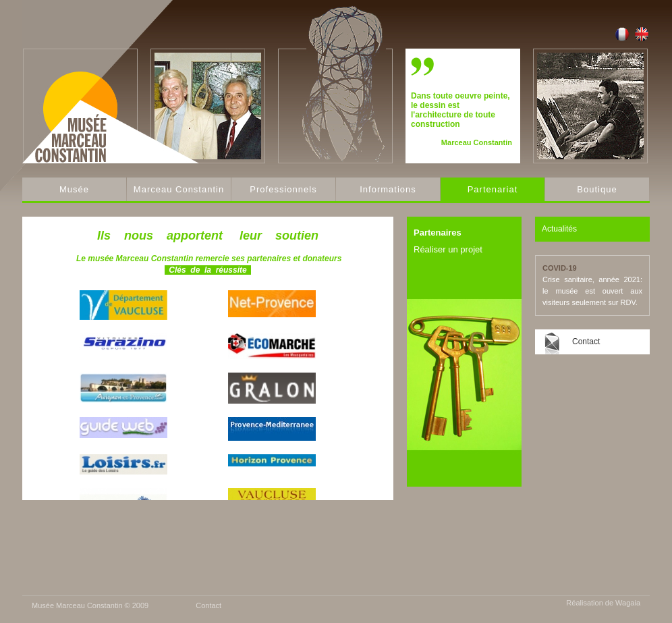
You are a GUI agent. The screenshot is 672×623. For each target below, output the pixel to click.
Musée (74, 189)
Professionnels (283, 189)
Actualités (559, 229)
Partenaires (438, 233)
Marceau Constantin (179, 189)
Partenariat (493, 189)
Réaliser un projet (448, 249)
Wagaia (628, 603)
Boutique (597, 189)
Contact (586, 342)
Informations (388, 189)
